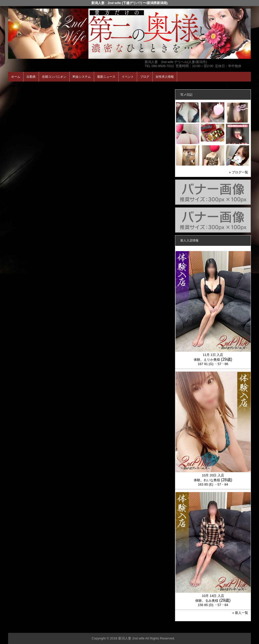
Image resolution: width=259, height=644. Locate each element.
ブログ (145, 77)
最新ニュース (106, 77)
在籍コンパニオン (54, 77)
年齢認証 (16, 86)
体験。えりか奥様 (207, 360)
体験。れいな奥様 (207, 480)
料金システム (82, 77)
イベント (128, 77)
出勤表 (31, 77)
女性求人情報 (165, 77)
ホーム (16, 77)
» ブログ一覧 (239, 172)
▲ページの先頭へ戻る (232, 628)
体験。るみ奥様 (207, 601)
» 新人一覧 (240, 613)
